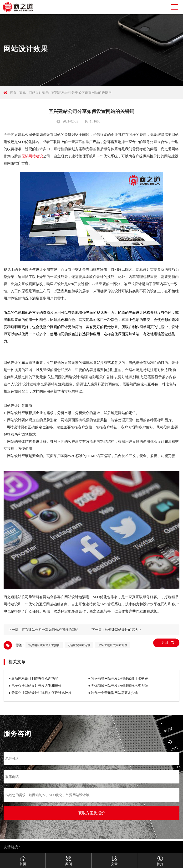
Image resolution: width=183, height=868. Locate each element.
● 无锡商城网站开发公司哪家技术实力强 (118, 686)
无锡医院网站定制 (79, 645)
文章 (23, 93)
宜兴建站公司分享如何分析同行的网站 (50, 630)
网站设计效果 (39, 93)
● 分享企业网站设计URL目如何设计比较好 (40, 693)
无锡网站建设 (32, 156)
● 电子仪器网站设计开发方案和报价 (35, 686)
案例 (69, 859)
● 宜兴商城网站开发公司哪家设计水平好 (118, 679)
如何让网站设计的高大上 (123, 630)
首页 (13, 93)
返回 (165, 643)
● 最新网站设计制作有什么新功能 (33, 679)
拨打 (160, 859)
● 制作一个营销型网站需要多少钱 (113, 693)
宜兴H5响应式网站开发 (113, 645)
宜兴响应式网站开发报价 (44, 645)
